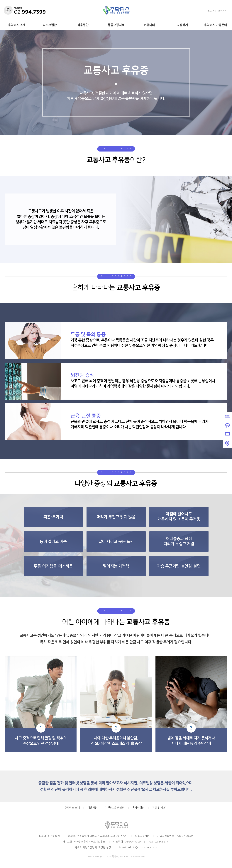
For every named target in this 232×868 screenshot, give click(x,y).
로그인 (211, 11)
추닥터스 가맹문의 (215, 25)
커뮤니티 (149, 25)
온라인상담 (138, 809)
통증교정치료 (116, 25)
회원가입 (222, 11)
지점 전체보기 (160, 809)
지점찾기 (182, 25)
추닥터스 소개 (17, 25)
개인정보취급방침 (115, 809)
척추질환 (83, 25)
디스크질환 (50, 25)
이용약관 (92, 809)
